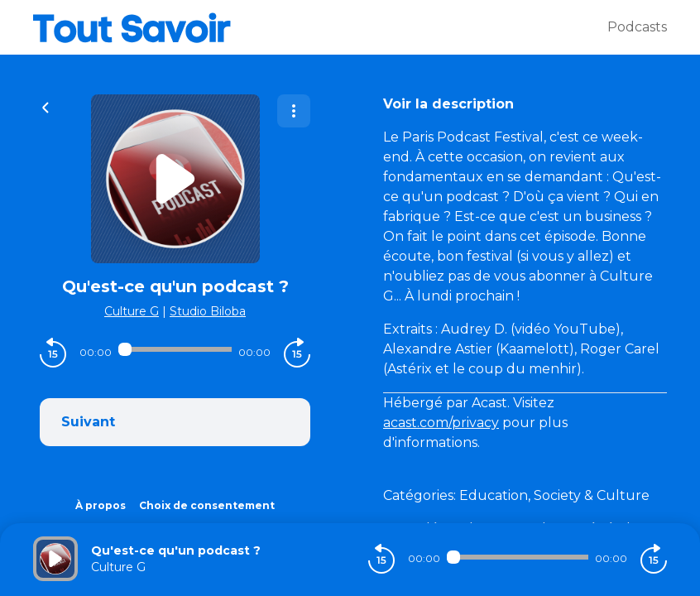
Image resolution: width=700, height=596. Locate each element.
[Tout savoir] (320, 27)
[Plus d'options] (294, 111)
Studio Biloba (208, 311)
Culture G (132, 311)
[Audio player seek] (175, 349)
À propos (101, 505)
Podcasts (637, 27)
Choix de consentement (207, 505)
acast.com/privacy (441, 423)
